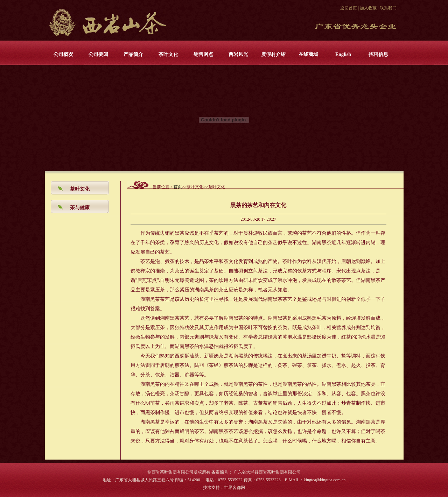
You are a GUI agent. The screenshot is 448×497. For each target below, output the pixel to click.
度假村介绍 (273, 54)
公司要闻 (98, 54)
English (343, 54)
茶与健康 (80, 208)
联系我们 (388, 8)
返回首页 (349, 8)
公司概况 (63, 54)
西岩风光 (238, 54)
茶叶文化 (168, 54)
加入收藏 (368, 8)
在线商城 (308, 54)
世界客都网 (234, 488)
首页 (178, 187)
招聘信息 (378, 54)
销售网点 (203, 54)
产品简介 (133, 54)
